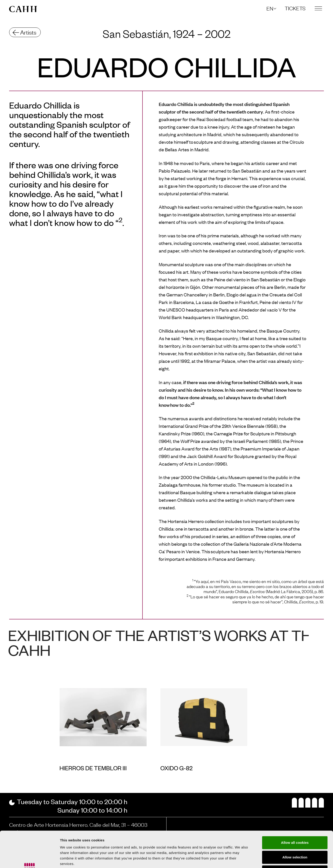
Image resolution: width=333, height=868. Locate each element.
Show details (240, 859)
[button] (271, 8)
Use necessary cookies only (295, 838)
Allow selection (295, 823)
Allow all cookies (295, 809)
